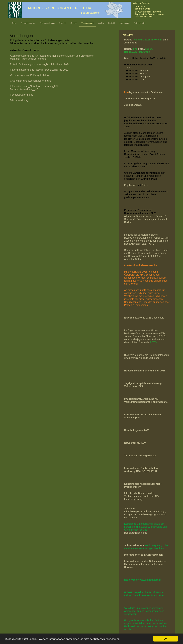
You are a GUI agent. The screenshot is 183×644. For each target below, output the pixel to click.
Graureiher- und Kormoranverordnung (31, 81)
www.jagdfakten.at (151, 580)
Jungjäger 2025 (133, 105)
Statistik (112, 23)
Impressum (125, 23)
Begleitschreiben (133, 533)
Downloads (142, 358)
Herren (144, 74)
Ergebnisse (130, 185)
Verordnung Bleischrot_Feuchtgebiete (146, 402)
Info (145, 533)
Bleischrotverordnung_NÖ (24, 89)
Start (14, 23)
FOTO (153, 342)
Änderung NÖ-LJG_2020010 (140, 471)
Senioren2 (130, 219)
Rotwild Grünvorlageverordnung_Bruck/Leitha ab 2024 (40, 64)
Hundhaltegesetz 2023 (137, 430)
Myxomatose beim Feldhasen (146, 92)
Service (74, 23)
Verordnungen (88, 23)
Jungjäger (145, 77)
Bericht (129, 49)
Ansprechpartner (28, 23)
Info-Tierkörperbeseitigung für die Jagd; (145, 511)
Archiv (101, 23)
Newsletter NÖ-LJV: (135, 443)
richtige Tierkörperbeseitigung (140, 514)
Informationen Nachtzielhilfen (141, 468)
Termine (63, 23)
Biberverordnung (19, 100)
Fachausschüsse (47, 23)
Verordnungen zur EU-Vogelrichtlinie (30, 75)
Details (129, 40)
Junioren (150, 216)
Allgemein (130, 216)
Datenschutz (139, 23)
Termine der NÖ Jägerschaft (140, 456)
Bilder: (128, 222)
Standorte (129, 508)
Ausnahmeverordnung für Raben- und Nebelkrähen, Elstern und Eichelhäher (52, 56)
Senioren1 (161, 216)
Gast (143, 80)
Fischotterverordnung (22, 95)
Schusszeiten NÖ (134, 545)
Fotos (142, 49)
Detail (138, 259)
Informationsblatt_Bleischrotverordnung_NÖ (34, 86)
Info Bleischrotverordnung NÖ (141, 399)
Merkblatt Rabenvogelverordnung (28, 59)
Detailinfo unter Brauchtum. (149, 595)
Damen (144, 71)
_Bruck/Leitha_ (39, 70)
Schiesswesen (154, 555)
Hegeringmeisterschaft (156, 219)
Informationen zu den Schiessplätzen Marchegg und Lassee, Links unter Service (145, 564)
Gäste (140, 219)
